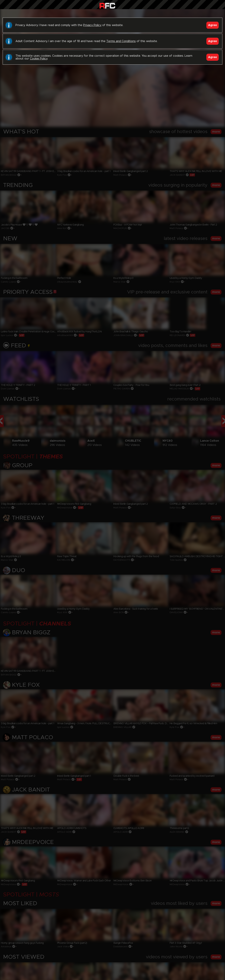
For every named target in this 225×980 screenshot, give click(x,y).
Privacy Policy (92, 25)
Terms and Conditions (121, 41)
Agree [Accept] (213, 25)
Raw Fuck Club (107, 5)
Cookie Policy (39, 59)
